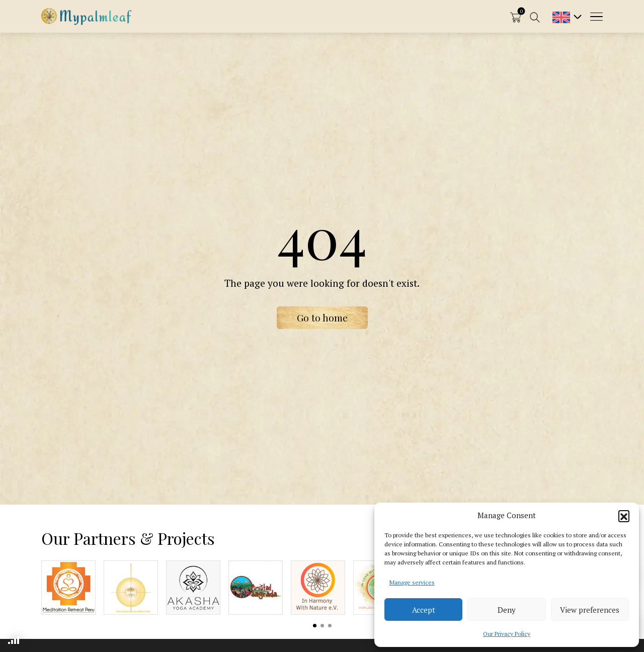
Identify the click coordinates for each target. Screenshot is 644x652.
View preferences (590, 610)
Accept (424, 610)
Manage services (412, 582)
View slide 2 (322, 626)
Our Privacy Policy (507, 634)
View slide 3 (330, 626)
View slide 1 (315, 626)
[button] (624, 516)
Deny (507, 610)
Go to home (322, 317)
